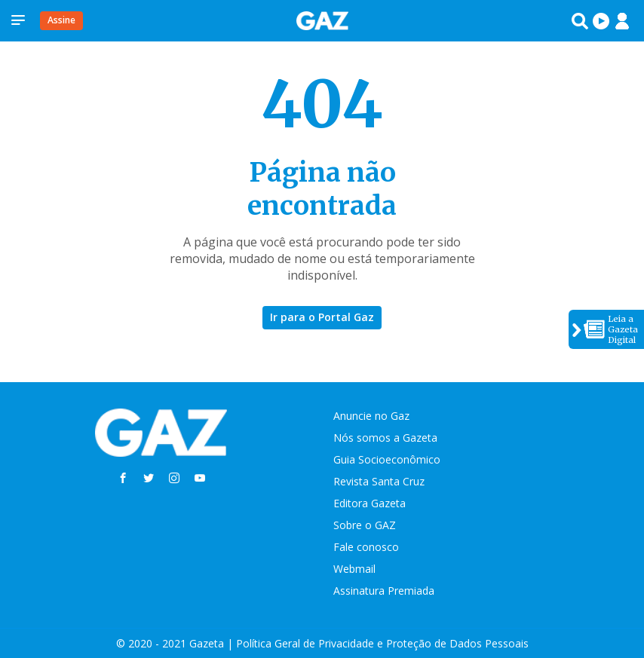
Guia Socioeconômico (387, 459)
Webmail (354, 569)
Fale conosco (366, 547)
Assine (61, 20)
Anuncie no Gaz (371, 416)
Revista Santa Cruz (379, 481)
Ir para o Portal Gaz (322, 317)
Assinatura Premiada (384, 591)
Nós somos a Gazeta (385, 438)
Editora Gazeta (370, 503)
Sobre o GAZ (365, 525)
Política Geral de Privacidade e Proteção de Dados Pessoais (382, 643)
